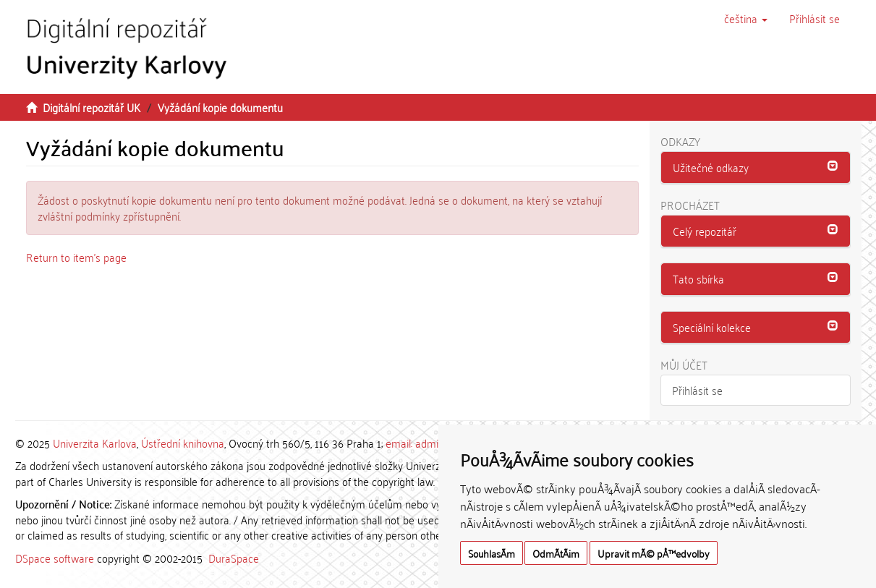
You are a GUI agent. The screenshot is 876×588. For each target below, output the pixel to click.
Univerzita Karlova (95, 443)
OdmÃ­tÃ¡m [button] (556, 553)
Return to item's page (76, 257)
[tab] (756, 168)
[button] (746, 18)
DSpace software (55, 558)
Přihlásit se (697, 390)
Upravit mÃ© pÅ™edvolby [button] (654, 553)
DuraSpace (234, 558)
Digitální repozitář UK (92, 107)
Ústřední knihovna (183, 443)
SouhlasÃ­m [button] (492, 553)
